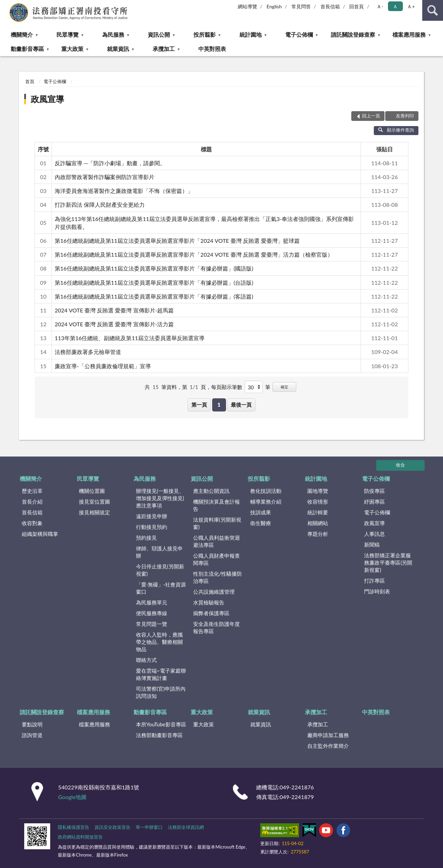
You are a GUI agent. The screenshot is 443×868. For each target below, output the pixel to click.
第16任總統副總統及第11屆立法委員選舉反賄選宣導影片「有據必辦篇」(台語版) (154, 282)
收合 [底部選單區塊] (400, 465)
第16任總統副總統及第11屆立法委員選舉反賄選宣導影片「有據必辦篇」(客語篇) (154, 296)
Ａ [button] (395, 6)
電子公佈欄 (299, 34)
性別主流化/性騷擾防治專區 (218, 577)
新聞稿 (372, 544)
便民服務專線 (152, 613)
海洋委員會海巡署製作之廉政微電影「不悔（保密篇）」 (124, 191)
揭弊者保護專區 (211, 613)
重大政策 (72, 49)
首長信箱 (330, 6)
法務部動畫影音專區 (159, 735)
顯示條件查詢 (396, 130)
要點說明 (32, 724)
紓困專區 (374, 502)
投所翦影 (205, 34)
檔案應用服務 (409, 34)
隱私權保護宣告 (74, 827)
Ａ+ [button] (411, 6)
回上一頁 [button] (371, 116)
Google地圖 (72, 797)
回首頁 (356, 6)
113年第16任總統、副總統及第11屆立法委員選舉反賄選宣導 (130, 338)
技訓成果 (261, 512)
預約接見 (146, 538)
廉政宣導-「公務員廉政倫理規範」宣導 (103, 366)
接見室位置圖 (94, 502)
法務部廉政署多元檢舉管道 (88, 352)
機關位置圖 (92, 491)
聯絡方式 (146, 660)
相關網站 (318, 523)
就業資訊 (118, 49)
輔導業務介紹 (266, 502)
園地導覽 (318, 491)
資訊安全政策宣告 (112, 827)
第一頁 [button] (199, 405)
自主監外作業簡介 (328, 746)
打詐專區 (374, 581)
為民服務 (113, 34)
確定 (284, 387)
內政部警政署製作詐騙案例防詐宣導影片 (105, 177)
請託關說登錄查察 (353, 34)
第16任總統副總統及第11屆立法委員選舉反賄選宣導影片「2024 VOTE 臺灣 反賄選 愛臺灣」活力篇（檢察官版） (194, 254)
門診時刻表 (377, 591)
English (274, 6)
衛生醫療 (261, 523)
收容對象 (32, 523)
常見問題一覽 (152, 624)
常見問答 (301, 6)
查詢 (433, 10)
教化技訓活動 (266, 491)
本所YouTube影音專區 (161, 724)
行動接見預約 (152, 527)
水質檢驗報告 (209, 602)
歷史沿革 (32, 491)
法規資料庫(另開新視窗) (217, 523)
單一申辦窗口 (149, 827)
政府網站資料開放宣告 (80, 837)
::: (6, 5)
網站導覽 (247, 6)
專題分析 (318, 534)
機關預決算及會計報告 (216, 505)
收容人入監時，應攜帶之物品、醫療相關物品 (159, 642)
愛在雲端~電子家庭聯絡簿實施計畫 (161, 674)
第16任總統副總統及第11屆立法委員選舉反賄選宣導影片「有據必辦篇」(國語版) (154, 268)
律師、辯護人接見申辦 (159, 552)
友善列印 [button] (405, 116)
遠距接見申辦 (152, 516)
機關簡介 (22, 34)
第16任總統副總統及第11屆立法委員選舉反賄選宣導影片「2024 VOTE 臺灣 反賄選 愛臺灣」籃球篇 (177, 241)
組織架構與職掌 (40, 534)
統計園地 (251, 34)
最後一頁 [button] (241, 405)
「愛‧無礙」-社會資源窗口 (161, 588)
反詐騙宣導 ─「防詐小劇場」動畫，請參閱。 (110, 163)
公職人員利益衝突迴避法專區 (216, 541)
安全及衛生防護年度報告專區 (216, 627)
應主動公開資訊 (211, 491)
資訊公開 (159, 34)
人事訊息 (374, 534)
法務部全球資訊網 (186, 827)
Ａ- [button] (380, 6)
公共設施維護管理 (214, 592)
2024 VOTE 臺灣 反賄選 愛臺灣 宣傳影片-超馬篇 (114, 310)
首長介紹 (32, 502)
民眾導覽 (67, 34)
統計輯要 (318, 512)
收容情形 (318, 502)
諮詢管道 (32, 735)
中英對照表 (212, 49)
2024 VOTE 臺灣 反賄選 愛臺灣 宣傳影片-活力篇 (114, 324)
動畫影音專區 (27, 49)
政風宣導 (47, 99)
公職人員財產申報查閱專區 (216, 559)
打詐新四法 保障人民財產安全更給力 (100, 205)
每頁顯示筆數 (227, 387)
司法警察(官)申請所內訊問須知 (161, 692)
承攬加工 (164, 49)
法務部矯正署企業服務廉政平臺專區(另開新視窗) (388, 563)
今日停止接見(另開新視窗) (160, 570)
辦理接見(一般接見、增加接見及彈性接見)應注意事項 (160, 498)
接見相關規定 (94, 512)
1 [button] (219, 405)
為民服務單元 (152, 602)
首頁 (30, 81)
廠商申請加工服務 (328, 735)
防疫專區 (374, 491)
